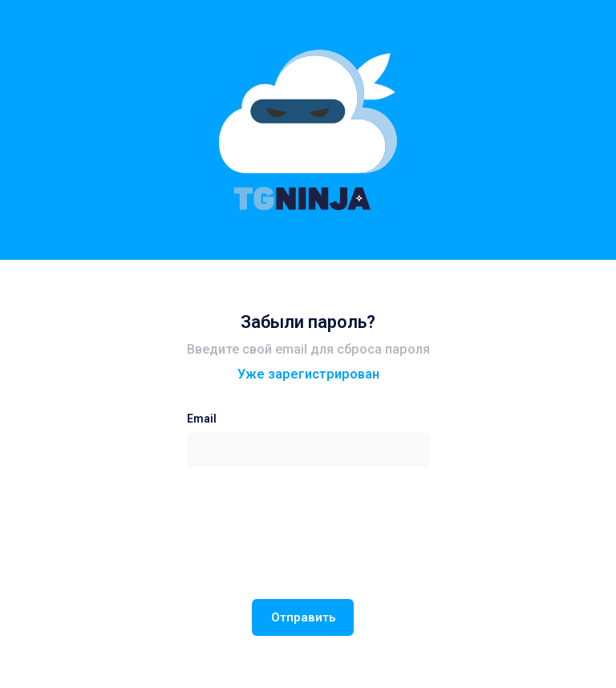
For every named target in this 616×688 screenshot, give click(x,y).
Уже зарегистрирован (308, 374)
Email (202, 419)
